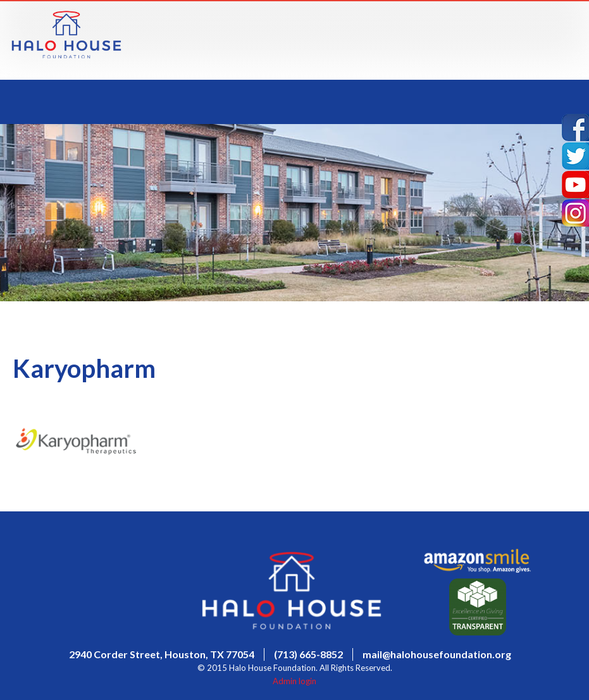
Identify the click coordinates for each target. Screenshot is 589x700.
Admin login (294, 681)
